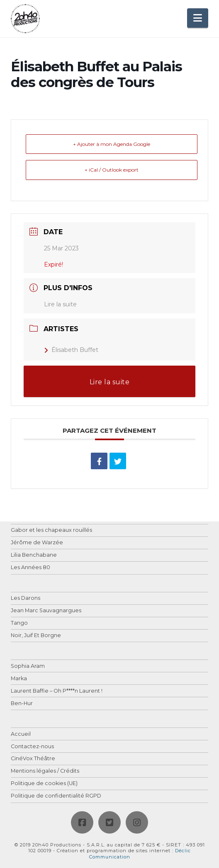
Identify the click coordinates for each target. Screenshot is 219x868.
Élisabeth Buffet (71, 350)
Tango (19, 623)
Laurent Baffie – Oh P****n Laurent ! (57, 691)
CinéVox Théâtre (33, 759)
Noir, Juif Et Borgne (36, 636)
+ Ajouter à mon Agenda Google (112, 144)
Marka (19, 679)
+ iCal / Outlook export (112, 170)
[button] (198, 18)
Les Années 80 (30, 568)
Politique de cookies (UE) (44, 784)
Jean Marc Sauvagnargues (46, 611)
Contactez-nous (32, 747)
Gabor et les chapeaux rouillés (51, 530)
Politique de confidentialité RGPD (56, 796)
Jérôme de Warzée (37, 543)
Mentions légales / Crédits (45, 771)
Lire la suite (60, 304)
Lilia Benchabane (34, 555)
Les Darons (26, 598)
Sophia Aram (28, 666)
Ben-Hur (22, 704)
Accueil (21, 734)
